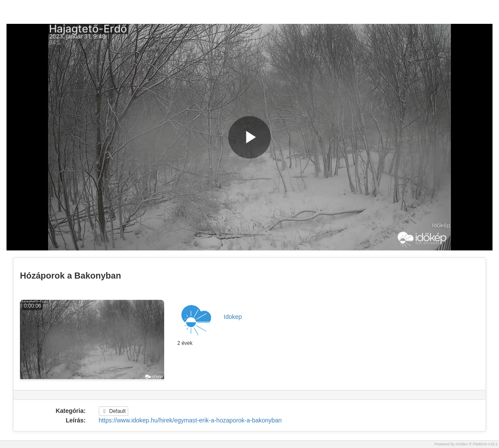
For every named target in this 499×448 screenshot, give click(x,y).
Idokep (233, 317)
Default (113, 411)
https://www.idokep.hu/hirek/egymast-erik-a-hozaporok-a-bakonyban (190, 420)
